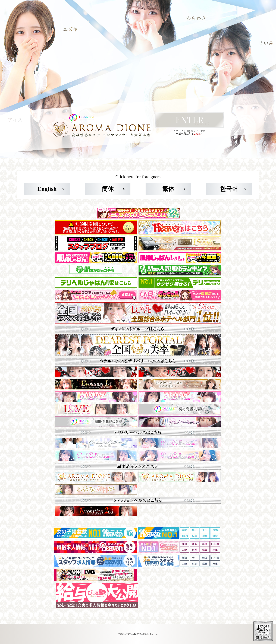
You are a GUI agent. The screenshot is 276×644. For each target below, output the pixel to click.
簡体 (108, 189)
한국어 (229, 189)
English (47, 189)
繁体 (168, 189)
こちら (197, 134)
